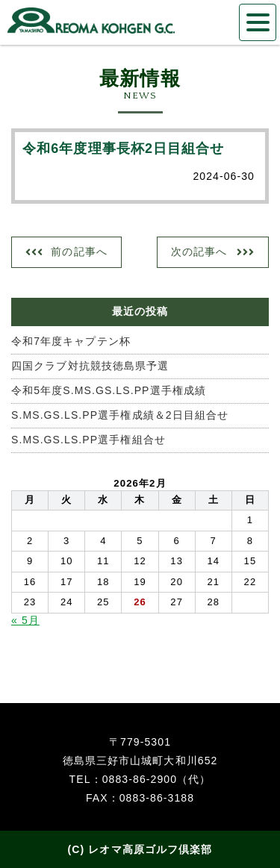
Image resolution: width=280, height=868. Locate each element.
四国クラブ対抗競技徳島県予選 (90, 366)
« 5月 (25, 620)
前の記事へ (79, 252)
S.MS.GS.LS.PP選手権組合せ (88, 440)
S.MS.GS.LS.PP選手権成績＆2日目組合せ (120, 415)
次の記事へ (199, 252)
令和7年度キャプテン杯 (71, 341)
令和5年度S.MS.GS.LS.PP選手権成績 (109, 390)
